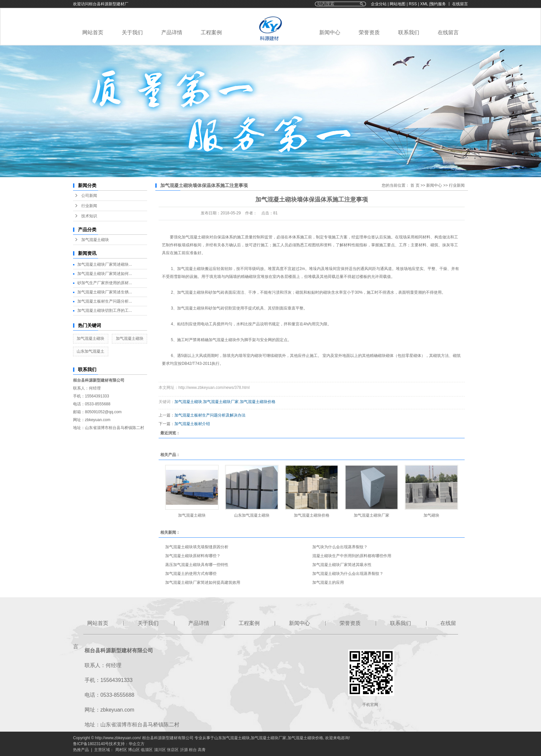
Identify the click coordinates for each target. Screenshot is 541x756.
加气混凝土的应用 (328, 582)
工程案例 (211, 32)
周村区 (121, 750)
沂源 (184, 750)
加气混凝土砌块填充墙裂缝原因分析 (197, 547)
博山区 (134, 750)
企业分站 (379, 4)
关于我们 (132, 32)
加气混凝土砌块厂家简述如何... (105, 274)
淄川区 (160, 750)
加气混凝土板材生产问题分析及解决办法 (210, 415)
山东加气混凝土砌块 (252, 515)
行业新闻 (89, 206)
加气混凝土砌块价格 (258, 402)
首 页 (415, 185)
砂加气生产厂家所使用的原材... (105, 283)
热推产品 (81, 750)
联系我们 (409, 32)
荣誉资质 (369, 32)
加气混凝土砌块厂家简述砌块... (105, 264)
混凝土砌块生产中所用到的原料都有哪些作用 (352, 556)
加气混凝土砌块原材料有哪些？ (193, 556)
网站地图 (398, 4)
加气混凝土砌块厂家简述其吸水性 (342, 565)
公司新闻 (89, 196)
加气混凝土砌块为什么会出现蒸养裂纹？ (348, 574)
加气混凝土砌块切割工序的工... (105, 310)
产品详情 (172, 32)
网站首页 (93, 32)
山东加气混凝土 (90, 351)
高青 (202, 750)
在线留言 (448, 32)
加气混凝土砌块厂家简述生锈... (105, 292)
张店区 (173, 750)
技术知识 (89, 216)
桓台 (193, 750)
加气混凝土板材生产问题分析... (105, 301)
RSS (413, 4)
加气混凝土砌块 (95, 240)
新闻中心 (330, 32)
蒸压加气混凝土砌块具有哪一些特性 (197, 565)
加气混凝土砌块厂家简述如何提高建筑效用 (203, 582)
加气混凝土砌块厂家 (221, 402)
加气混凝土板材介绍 (192, 424)
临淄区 (147, 750)
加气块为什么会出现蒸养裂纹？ (340, 547)
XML (424, 4)
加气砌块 (431, 515)
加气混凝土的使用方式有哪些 (191, 574)
